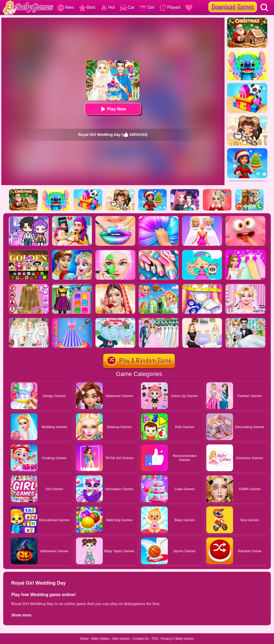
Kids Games (121, 639)
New (65, 7)
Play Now (113, 109)
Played (170, 7)
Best (87, 7)
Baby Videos (100, 639)
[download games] (233, 2)
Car (127, 7)
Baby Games (184, 639)
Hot (107, 7)
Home (84, 639)
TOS (155, 639)
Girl (147, 7)
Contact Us (141, 639)
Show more (21, 615)
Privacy (166, 639)
